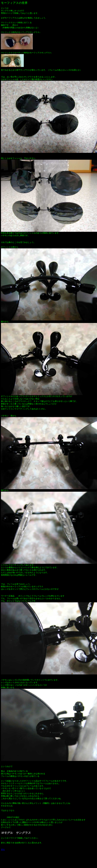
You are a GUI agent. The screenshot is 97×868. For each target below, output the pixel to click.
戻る (3, 850)
